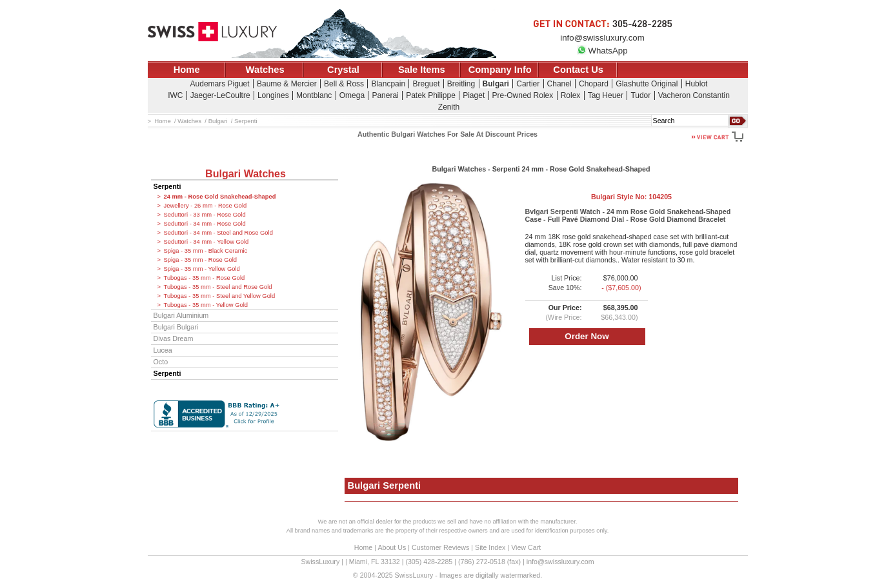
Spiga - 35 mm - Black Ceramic (206, 251)
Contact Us (578, 70)
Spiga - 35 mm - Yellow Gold (202, 269)
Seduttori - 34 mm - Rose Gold (205, 224)
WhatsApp (602, 51)
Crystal (343, 70)
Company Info (500, 70)
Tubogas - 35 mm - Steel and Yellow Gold (220, 296)
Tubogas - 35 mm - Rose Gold (205, 278)
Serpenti (167, 186)
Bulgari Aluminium (181, 315)
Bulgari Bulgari (176, 327)
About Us (392, 547)
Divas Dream (174, 338)
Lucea (163, 350)
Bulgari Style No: (631, 197)
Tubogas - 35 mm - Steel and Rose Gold (218, 287)
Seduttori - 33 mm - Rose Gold (205, 215)
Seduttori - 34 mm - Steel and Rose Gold (218, 233)
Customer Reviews (440, 547)
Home (187, 70)
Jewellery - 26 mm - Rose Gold (206, 206)
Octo (161, 362)
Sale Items (422, 70)
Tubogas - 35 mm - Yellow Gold (206, 305)
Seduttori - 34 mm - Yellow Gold (206, 242)
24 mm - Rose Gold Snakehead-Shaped (220, 197)
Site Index (490, 547)
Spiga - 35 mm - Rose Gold (201, 260)
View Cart (526, 547)
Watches (265, 70)
